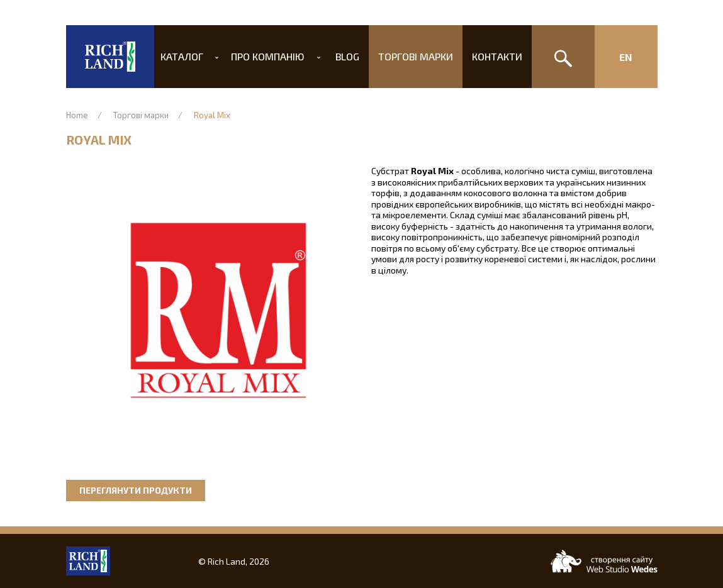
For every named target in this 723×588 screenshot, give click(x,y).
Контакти (490, 56)
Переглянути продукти (136, 490)
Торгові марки (412, 56)
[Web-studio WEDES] (604, 561)
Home (77, 115)
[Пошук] (563, 57)
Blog (347, 56)
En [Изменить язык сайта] (626, 57)
